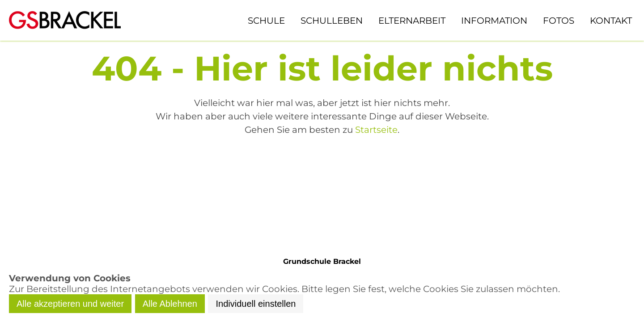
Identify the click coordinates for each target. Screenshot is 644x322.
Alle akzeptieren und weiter (70, 304)
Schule (266, 21)
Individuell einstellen (256, 304)
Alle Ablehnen (170, 304)
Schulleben (332, 21)
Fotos (559, 21)
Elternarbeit (412, 21)
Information (494, 21)
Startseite (376, 130)
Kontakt (611, 21)
